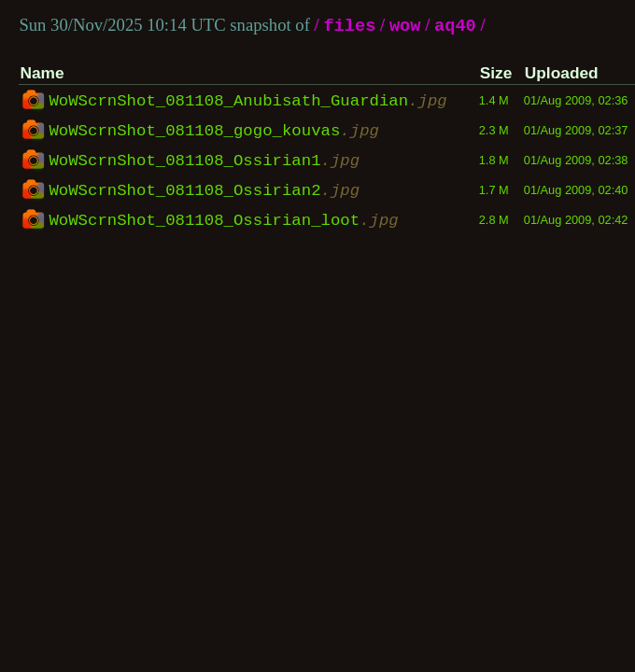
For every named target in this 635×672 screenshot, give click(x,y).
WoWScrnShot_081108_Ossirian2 (204, 191)
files (349, 27)
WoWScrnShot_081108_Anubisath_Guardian (247, 102)
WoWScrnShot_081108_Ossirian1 (204, 161)
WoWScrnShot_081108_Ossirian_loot (223, 221)
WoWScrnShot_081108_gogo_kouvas (214, 132)
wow (405, 27)
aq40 (455, 27)
